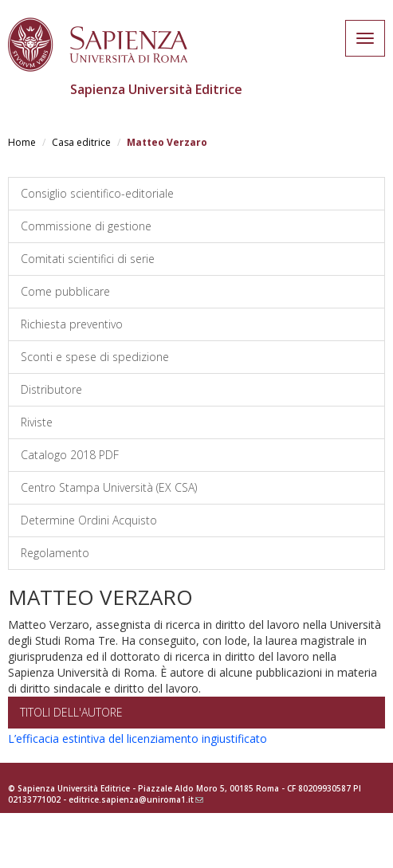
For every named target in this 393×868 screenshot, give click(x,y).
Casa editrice (81, 142)
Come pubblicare (65, 291)
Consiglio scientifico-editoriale (97, 193)
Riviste (37, 422)
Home (22, 142)
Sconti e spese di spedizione (95, 357)
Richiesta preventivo (72, 324)
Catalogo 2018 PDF (70, 455)
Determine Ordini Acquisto (89, 520)
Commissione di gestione (86, 226)
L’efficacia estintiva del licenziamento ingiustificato (138, 738)
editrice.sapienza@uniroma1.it (136, 799)
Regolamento (55, 553)
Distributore (51, 389)
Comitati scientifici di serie (88, 259)
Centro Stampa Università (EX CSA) (109, 487)
